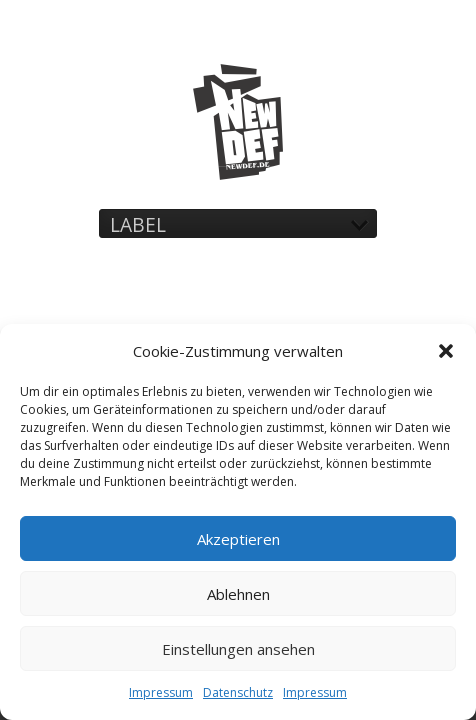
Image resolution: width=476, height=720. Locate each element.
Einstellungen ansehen (238, 649)
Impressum (161, 692)
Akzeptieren (238, 539)
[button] (446, 351)
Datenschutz (238, 692)
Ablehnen (238, 594)
